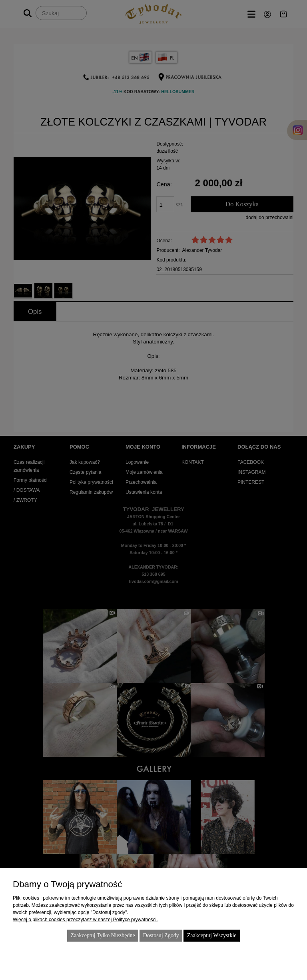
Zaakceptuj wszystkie (212, 935)
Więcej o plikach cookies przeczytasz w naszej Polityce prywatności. (85, 920)
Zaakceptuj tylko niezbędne (103, 935)
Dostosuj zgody (161, 935)
